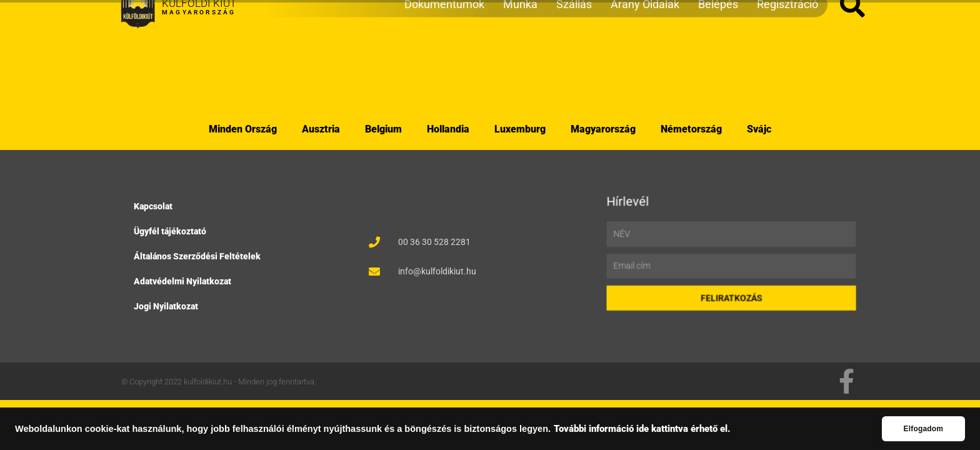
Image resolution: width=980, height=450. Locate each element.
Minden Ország (243, 129)
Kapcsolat (156, 208)
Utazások (210, 15)
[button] (852, 67)
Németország (691, 129)
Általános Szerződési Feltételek (198, 256)
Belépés (718, 66)
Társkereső (435, 15)
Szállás (574, 66)
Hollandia (448, 129)
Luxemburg (520, 129)
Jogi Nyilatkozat (168, 305)
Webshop (145, 15)
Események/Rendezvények (320, 15)
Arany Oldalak (645, 66)
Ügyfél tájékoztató (172, 232)
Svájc (759, 129)
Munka (520, 66)
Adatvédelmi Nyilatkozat (184, 281)
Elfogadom (923, 429)
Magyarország (603, 129)
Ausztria (321, 129)
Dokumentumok (444, 66)
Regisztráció (787, 66)
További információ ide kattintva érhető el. (642, 429)
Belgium (383, 129)
